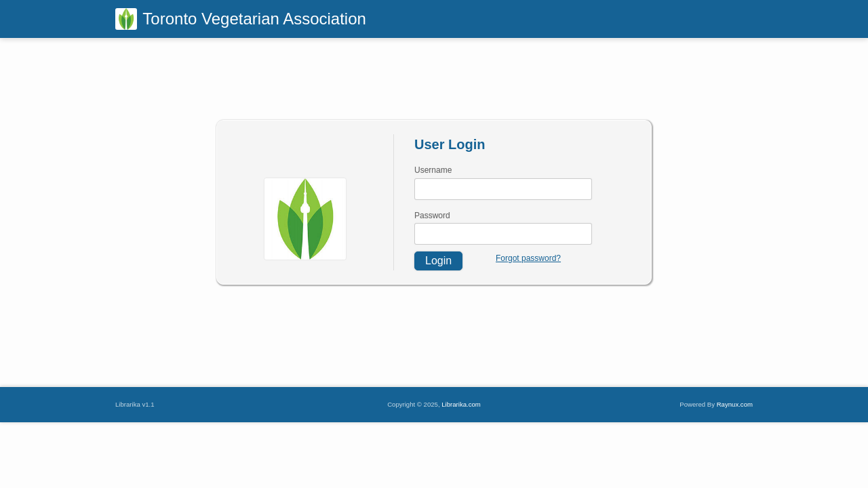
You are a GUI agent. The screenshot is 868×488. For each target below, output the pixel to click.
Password (432, 216)
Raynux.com (735, 404)
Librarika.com (461, 404)
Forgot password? (528, 258)
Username (433, 170)
